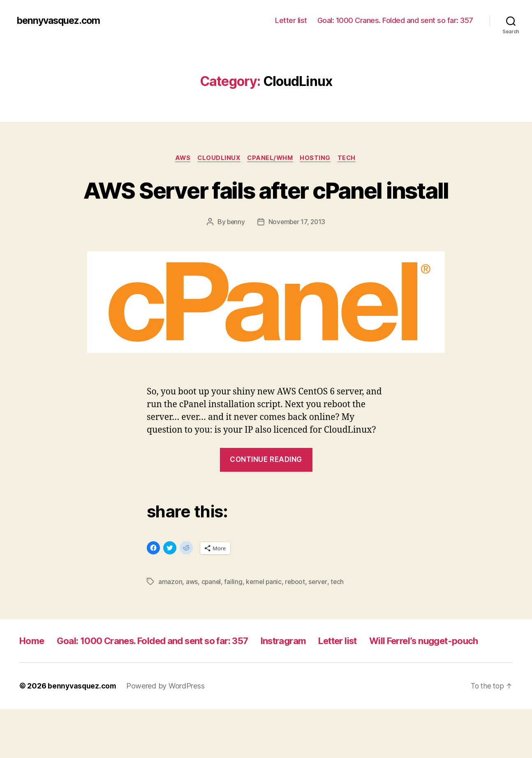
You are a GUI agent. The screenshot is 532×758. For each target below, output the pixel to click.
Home (33, 671)
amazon (170, 612)
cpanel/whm (271, 158)
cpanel (212, 612)
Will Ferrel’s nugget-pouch (79, 690)
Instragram (309, 671)
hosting (318, 158)
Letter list (291, 20)
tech (351, 158)
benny (235, 253)
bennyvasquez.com (60, 21)
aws (192, 612)
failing (234, 612)
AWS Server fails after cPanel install (266, 205)
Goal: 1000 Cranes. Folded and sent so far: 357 (395, 20)
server (321, 612)
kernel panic (265, 612)
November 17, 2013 (297, 253)
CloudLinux (218, 158)
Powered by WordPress (167, 735)
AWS (179, 158)
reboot (297, 612)
